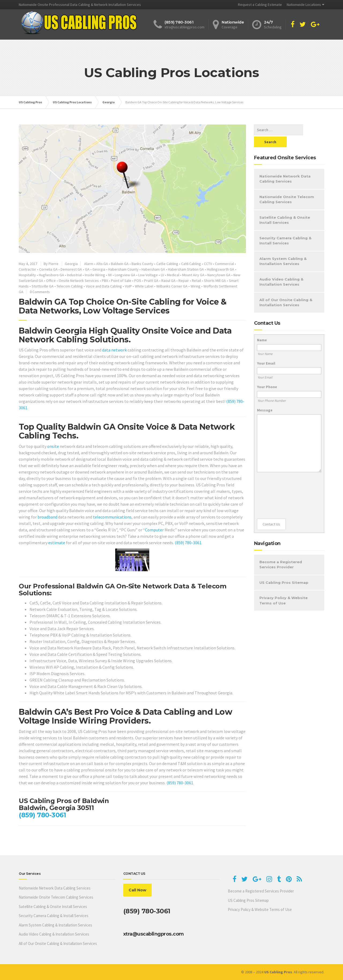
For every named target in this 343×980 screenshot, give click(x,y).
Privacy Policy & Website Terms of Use (284, 588)
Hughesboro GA (51, 275)
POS (138, 281)
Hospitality (27, 275)
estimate (57, 543)
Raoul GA (168, 281)
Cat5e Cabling (167, 264)
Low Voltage (148, 275)
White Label (144, 286)
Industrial (74, 275)
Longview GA (125, 275)
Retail (196, 281)
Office (51, 281)
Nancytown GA (219, 275)
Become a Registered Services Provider (281, 553)
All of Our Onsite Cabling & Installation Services (286, 290)
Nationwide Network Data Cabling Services (285, 167)
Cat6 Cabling (191, 264)
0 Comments (40, 292)
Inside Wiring (95, 275)
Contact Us (271, 512)
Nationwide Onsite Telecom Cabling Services (287, 187)
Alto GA (102, 264)
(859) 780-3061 (188, 543)
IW (110, 275)
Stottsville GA (43, 286)
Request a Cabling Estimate (260, 5)
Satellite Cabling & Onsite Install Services (285, 208)
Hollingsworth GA (221, 269)
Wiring (195, 286)
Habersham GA (153, 269)
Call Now (137, 890)
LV (162, 275)
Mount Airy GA (193, 275)
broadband (47, 517)
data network (114, 350)
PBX (105, 281)
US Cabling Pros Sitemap (284, 570)
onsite (53, 446)
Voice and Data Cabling (104, 286)
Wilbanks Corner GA (172, 286)
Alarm (89, 264)
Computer (154, 530)
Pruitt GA (151, 281)
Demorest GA (71, 269)
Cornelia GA (48, 269)
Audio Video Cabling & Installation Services (281, 270)
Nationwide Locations (304, 5)
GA (87, 269)
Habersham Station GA (186, 269)
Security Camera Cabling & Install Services (285, 229)
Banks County (142, 264)
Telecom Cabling (70, 286)
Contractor (27, 269)
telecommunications (112, 517)
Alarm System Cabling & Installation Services (283, 249)
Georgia (71, 264)
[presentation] (279, 483)
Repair (184, 281)
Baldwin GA (120, 264)
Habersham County (123, 269)
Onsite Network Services (79, 281)
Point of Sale (121, 281)
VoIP (128, 286)
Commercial (224, 264)
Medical (173, 275)
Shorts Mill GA (215, 281)
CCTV (208, 264)
